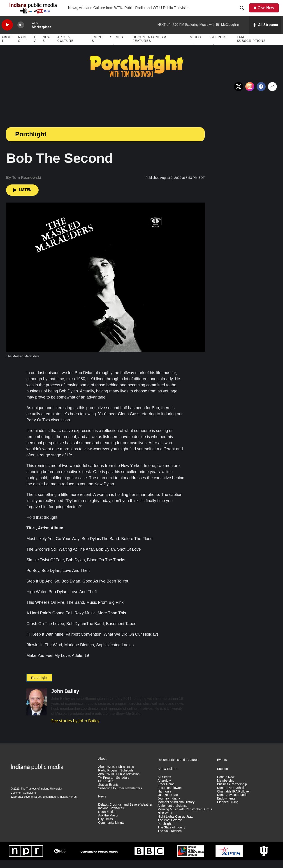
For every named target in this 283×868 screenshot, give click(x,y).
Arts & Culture (65, 47)
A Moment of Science (172, 814)
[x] (239, 94)
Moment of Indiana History (176, 810)
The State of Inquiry (171, 835)
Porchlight (31, 142)
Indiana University (51, 797)
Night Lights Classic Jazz (175, 824)
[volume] (21, 33)
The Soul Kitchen (170, 839)
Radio (22, 47)
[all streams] (265, 33)
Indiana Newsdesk (111, 816)
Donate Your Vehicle (231, 796)
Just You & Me (168, 803)
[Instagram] (250, 94)
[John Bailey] (37, 710)
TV (35, 47)
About (7, 47)
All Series (164, 785)
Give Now (268, 12)
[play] (7, 33)
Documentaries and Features (178, 768)
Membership (226, 789)
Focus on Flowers (170, 796)
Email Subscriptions (251, 47)
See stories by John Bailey (75, 729)
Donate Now (226, 785)
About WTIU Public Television (119, 782)
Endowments (226, 807)
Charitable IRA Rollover (234, 799)
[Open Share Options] (272, 94)
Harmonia (164, 799)
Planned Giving (228, 810)
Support (219, 45)
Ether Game (166, 792)
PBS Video (106, 789)
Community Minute (111, 831)
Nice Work (165, 821)
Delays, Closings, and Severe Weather (125, 813)
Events (97, 47)
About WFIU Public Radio (116, 775)
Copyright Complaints (24, 801)
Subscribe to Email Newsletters (120, 796)
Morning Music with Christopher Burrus (185, 817)
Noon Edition (107, 820)
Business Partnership (232, 792)
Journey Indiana (169, 807)
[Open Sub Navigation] (114, 52)
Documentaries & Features (149, 47)
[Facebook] (261, 94)
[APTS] (229, 859)
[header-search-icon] (243, 12)
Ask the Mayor (108, 823)
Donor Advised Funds (232, 803)
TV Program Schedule (114, 786)
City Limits (106, 827)
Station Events (108, 793)
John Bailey (65, 699)
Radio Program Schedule (116, 778)
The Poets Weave (170, 828)
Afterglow (164, 789)
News (46, 47)
